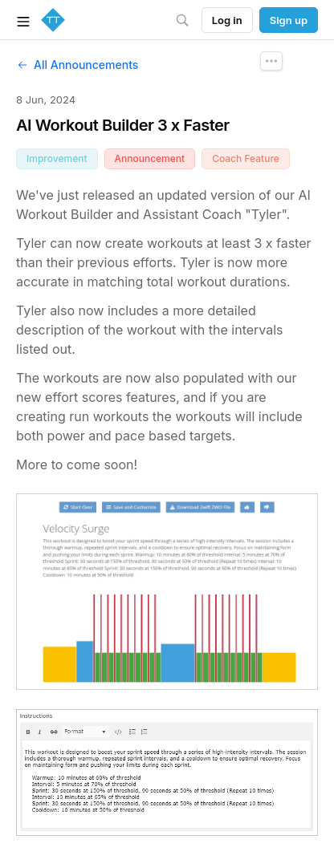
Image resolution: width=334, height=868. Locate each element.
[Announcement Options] (271, 61)
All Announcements (77, 65)
